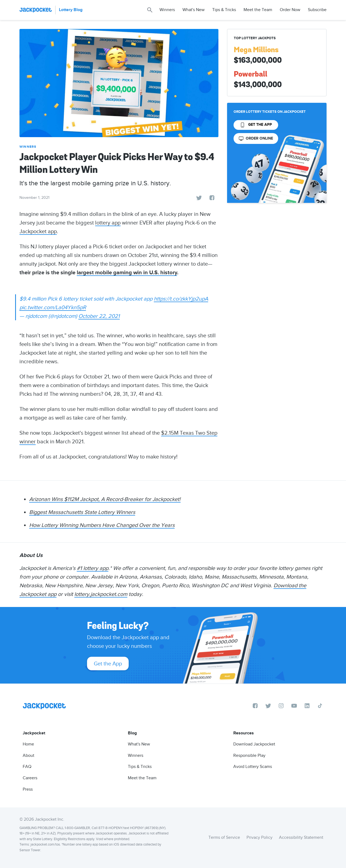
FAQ (27, 767)
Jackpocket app (38, 231)
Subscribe (317, 10)
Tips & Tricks (224, 10)
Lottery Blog (71, 10)
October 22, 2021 (99, 316)
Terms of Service (224, 837)
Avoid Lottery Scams (253, 767)
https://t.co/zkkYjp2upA (181, 299)
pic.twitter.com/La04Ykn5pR (53, 307)
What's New (194, 10)
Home (28, 744)
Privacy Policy (259, 837)
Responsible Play (249, 755)
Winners (167, 10)
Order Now (290, 10)
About (29, 755)
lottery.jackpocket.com (101, 594)
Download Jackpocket (254, 744)
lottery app (108, 223)
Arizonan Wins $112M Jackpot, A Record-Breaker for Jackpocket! (105, 499)
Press (28, 789)
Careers (30, 778)
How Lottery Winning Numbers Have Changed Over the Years (102, 525)
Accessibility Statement (301, 837)
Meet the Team (258, 10)
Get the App (108, 664)
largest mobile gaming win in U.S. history (127, 273)
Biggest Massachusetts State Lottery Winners (82, 512)
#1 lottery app (93, 568)
